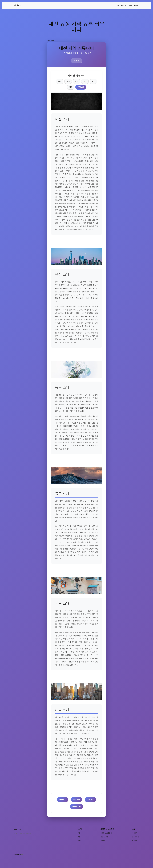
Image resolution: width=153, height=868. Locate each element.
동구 (76, 81)
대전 (60, 81)
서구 (93, 81)
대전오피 (63, 800)
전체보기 (81, 87)
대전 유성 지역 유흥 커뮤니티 (128, 5)
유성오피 (76, 800)
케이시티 (18, 5)
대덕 (71, 87)
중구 (85, 81)
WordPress (18, 855)
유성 (68, 81)
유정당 (77, 61)
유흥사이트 (77, 806)
